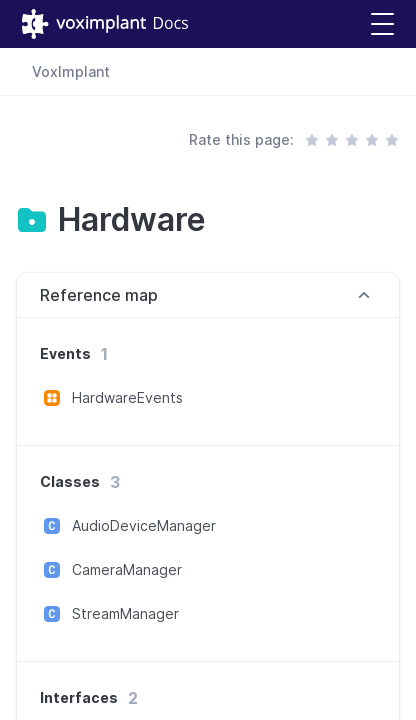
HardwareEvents (127, 397)
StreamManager (125, 613)
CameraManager (127, 569)
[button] (382, 24)
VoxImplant (71, 71)
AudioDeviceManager (144, 525)
